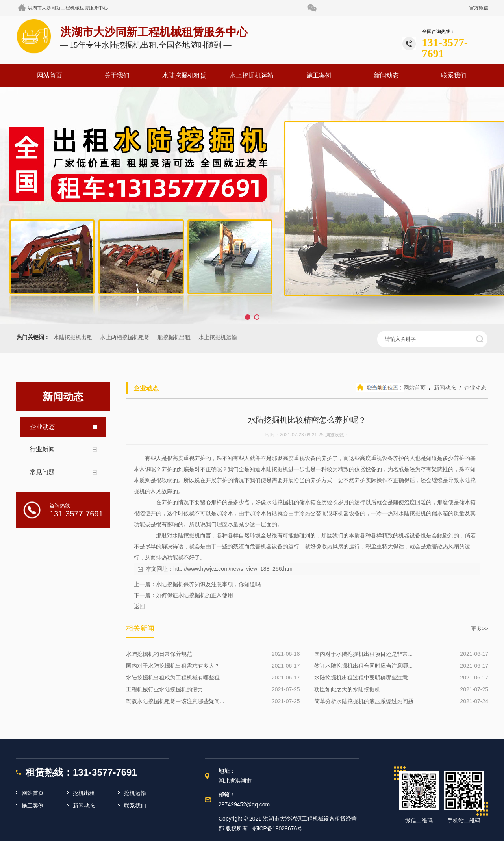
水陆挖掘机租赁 (184, 75)
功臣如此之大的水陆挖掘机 (347, 689)
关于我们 (117, 75)
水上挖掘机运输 (252, 75)
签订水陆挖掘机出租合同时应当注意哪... (363, 666)
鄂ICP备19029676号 (278, 828)
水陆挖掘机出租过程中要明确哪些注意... (363, 678)
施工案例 (319, 75)
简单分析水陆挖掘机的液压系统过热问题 (364, 701)
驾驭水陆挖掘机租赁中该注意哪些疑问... (175, 701)
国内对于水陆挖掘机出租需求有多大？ (173, 666)
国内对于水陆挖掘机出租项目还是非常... (363, 654)
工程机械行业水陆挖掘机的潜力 (165, 689)
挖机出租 (84, 793)
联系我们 (454, 75)
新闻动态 (386, 75)
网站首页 (50, 75)
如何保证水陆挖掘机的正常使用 (195, 595)
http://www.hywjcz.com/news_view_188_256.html (233, 569)
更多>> (480, 629)
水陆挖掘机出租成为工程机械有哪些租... (175, 678)
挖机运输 (135, 793)
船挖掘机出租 (174, 337)
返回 (139, 606)
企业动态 (474, 388)
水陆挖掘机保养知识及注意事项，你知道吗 (208, 584)
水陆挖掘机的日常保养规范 (159, 654)
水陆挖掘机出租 (73, 337)
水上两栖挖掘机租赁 (125, 337)
